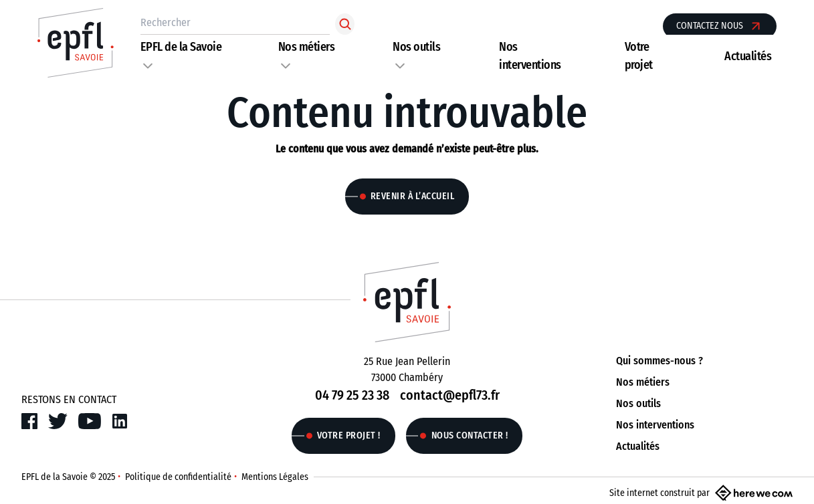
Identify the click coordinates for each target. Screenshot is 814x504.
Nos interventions (655, 425)
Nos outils (416, 47)
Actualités (748, 56)
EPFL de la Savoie (181, 47)
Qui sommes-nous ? (659, 361)
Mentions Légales (275, 477)
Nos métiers (307, 47)
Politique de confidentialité (178, 477)
